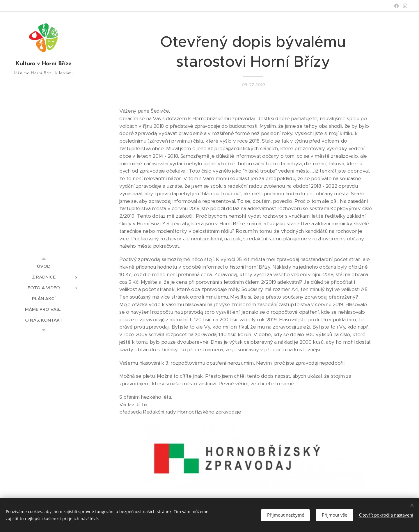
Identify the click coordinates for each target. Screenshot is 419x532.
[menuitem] (44, 266)
